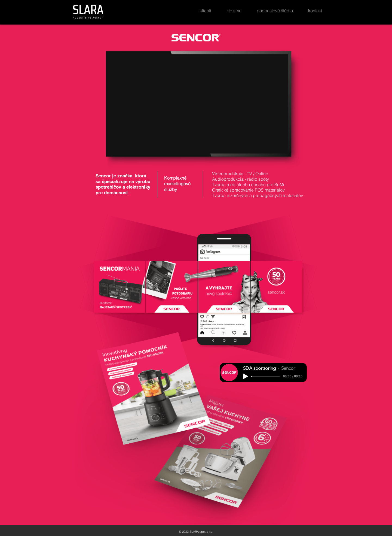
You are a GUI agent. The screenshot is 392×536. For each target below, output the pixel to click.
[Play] (246, 376)
